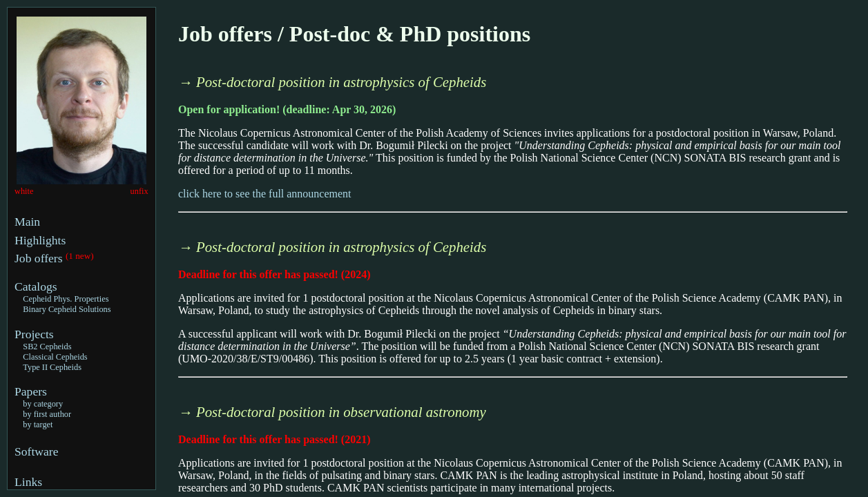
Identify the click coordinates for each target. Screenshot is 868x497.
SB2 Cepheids (47, 347)
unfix (139, 191)
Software (37, 451)
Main (27, 222)
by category (43, 404)
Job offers (40, 258)
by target (38, 425)
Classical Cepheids (55, 357)
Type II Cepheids (52, 367)
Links (28, 482)
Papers (31, 391)
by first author (47, 414)
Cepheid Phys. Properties (66, 299)
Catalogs (36, 286)
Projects (34, 334)
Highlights (40, 240)
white (24, 191)
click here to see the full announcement (265, 194)
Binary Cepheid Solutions (67, 309)
